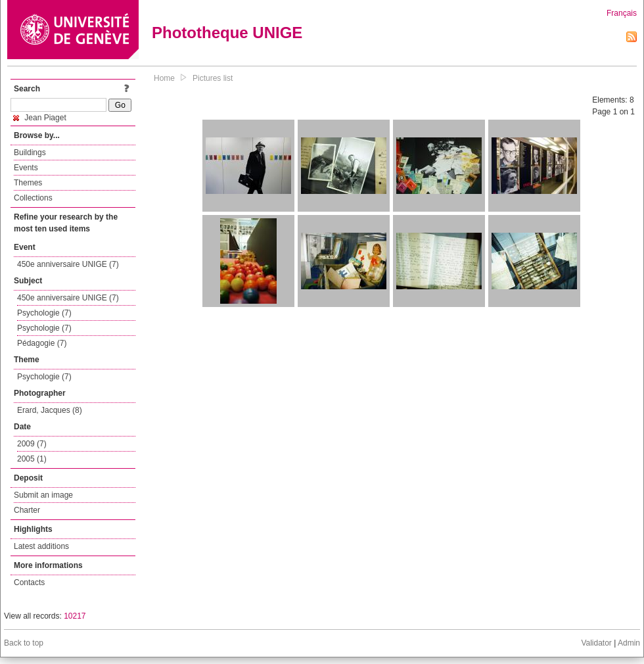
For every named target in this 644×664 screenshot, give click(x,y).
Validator (596, 643)
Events (26, 168)
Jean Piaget (40, 118)
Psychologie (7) (44, 313)
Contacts (29, 582)
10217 (75, 616)
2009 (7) (32, 444)
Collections (33, 198)
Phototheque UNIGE (227, 33)
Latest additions (41, 546)
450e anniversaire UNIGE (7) (68, 264)
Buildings (30, 153)
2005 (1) (32, 459)
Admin (629, 643)
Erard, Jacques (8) (50, 410)
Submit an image (43, 495)
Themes (28, 183)
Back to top (24, 643)
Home (164, 78)
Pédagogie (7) (42, 343)
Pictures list (213, 78)
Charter (27, 510)
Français (622, 13)
